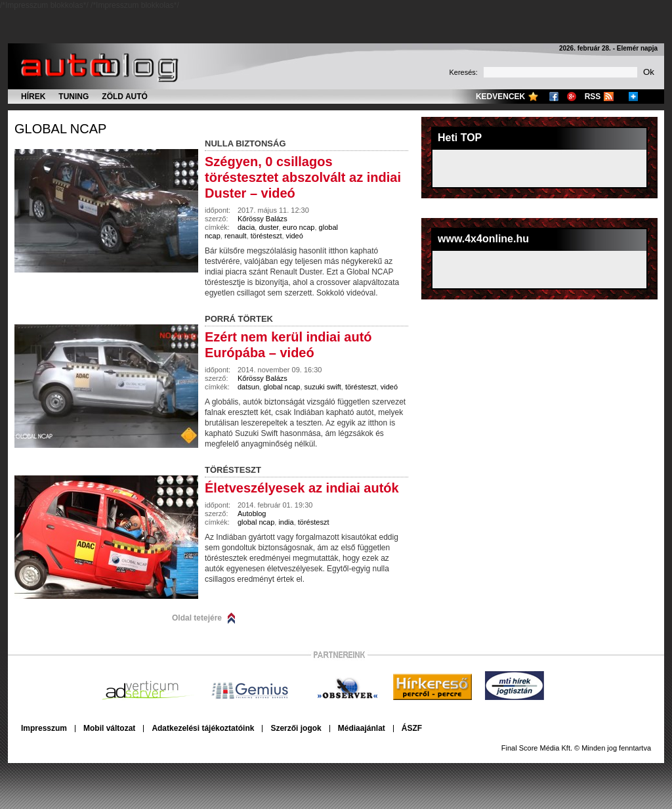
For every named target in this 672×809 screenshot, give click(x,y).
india (286, 522)
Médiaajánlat (362, 728)
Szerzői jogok (296, 728)
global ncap (60, 129)
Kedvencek (500, 97)
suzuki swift (323, 387)
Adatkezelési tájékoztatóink (203, 728)
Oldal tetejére (197, 618)
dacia (246, 227)
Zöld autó (125, 97)
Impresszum (44, 728)
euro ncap (299, 227)
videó (295, 236)
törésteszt (266, 236)
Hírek (33, 97)
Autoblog (252, 514)
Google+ (572, 97)
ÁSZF (412, 728)
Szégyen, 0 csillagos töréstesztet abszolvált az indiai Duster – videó (303, 177)
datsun (248, 387)
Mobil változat (109, 728)
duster (268, 227)
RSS (593, 97)
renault (236, 236)
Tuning (73, 97)
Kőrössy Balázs (262, 219)
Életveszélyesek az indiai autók (302, 488)
